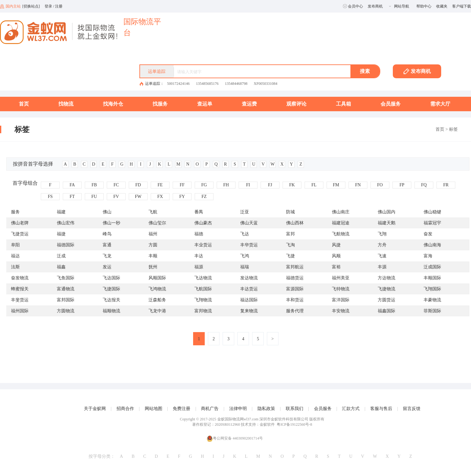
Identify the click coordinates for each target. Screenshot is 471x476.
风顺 (336, 256)
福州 (153, 234)
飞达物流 (203, 278)
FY (182, 197)
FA (72, 185)
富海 (428, 256)
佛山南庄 (341, 212)
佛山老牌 (20, 223)
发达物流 (249, 278)
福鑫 (61, 267)
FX (160, 197)
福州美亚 (341, 278)
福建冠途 (341, 223)
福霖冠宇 (432, 223)
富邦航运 (295, 267)
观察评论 (296, 104)
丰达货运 (249, 289)
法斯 (15, 267)
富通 (107, 245)
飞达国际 (111, 278)
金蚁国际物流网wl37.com (238, 419)
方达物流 (387, 278)
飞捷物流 (387, 289)
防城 (290, 212)
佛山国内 (387, 212)
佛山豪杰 (203, 223)
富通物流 (66, 289)
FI (248, 185)
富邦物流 (203, 311)
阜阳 (15, 245)
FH (226, 185)
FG (204, 185)
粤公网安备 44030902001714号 (235, 438)
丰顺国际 (432, 278)
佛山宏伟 (66, 223)
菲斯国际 (432, 311)
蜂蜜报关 (20, 289)
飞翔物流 (203, 300)
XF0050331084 (265, 84)
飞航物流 (341, 234)
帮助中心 (424, 6)
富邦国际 (66, 300)
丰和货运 (295, 300)
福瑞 (245, 267)
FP (402, 185)
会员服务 (391, 104)
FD (138, 185)
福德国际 (66, 245)
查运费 (249, 104)
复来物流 (249, 311)
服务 (15, 212)
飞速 (382, 256)
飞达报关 (111, 300)
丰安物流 (341, 311)
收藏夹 (442, 6)
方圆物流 (66, 311)
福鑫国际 (387, 311)
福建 (61, 212)
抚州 (153, 267)
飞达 (245, 234)
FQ (424, 185)
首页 (24, 104)
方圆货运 (387, 300)
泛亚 (245, 212)
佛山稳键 (432, 212)
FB (94, 185)
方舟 (382, 245)
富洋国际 (341, 300)
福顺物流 (111, 311)
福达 (15, 256)
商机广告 (210, 409)
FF (182, 185)
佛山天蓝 (249, 223)
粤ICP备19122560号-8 (294, 424)
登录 (48, 6)
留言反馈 (412, 409)
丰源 (382, 267)
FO (380, 185)
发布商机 (375, 6)
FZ (204, 197)
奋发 (428, 234)
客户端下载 (462, 6)
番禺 (199, 212)
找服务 (160, 104)
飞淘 (290, 245)
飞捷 (290, 256)
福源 (199, 267)
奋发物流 (20, 278)
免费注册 (181, 409)
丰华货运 (249, 245)
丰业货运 (203, 245)
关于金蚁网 (95, 409)
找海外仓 (113, 104)
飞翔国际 (432, 289)
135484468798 (236, 84)
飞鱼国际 (66, 278)
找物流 (66, 104)
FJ (270, 185)
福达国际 (249, 300)
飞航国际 (203, 289)
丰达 (199, 256)
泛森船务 (157, 300)
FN (358, 185)
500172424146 (178, 84)
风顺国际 (157, 278)
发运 (107, 267)
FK (292, 185)
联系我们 (295, 409)
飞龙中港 (157, 311)
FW (138, 197)
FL (314, 185)
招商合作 (125, 409)
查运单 (205, 104)
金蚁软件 (267, 424)
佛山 (107, 212)
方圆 (153, 245)
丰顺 (153, 256)
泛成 (61, 256)
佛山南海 (432, 245)
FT (72, 197)
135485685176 (207, 84)
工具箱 (344, 104)
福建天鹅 (387, 223)
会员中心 (353, 6)
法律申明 (238, 409)
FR (446, 185)
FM (336, 185)
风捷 (336, 245)
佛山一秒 (111, 223)
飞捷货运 (20, 234)
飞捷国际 (111, 289)
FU (94, 197)
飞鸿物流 (157, 289)
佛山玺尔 (157, 223)
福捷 (61, 234)
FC (116, 185)
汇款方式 (351, 409)
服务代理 (295, 311)
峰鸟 (107, 234)
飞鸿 (245, 256)
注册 (59, 6)
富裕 (336, 267)
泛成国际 (432, 267)
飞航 (153, 212)
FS (50, 197)
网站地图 (154, 409)
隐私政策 (266, 409)
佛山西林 (295, 223)
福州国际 (20, 311)
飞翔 (382, 234)
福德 (199, 234)
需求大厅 (440, 104)
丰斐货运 (20, 300)
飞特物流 (341, 289)
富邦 (290, 234)
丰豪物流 (432, 300)
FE (160, 185)
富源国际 (295, 289)
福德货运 (295, 278)
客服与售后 (381, 409)
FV (116, 197)
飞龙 (107, 256)
